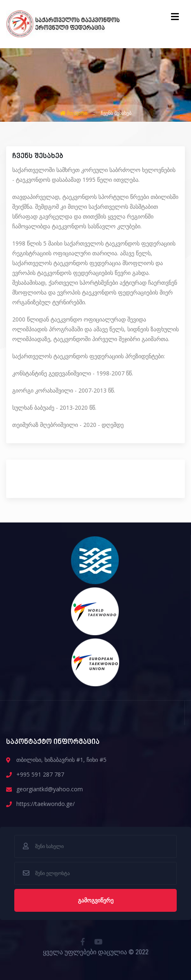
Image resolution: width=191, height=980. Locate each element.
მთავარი (74, 113)
